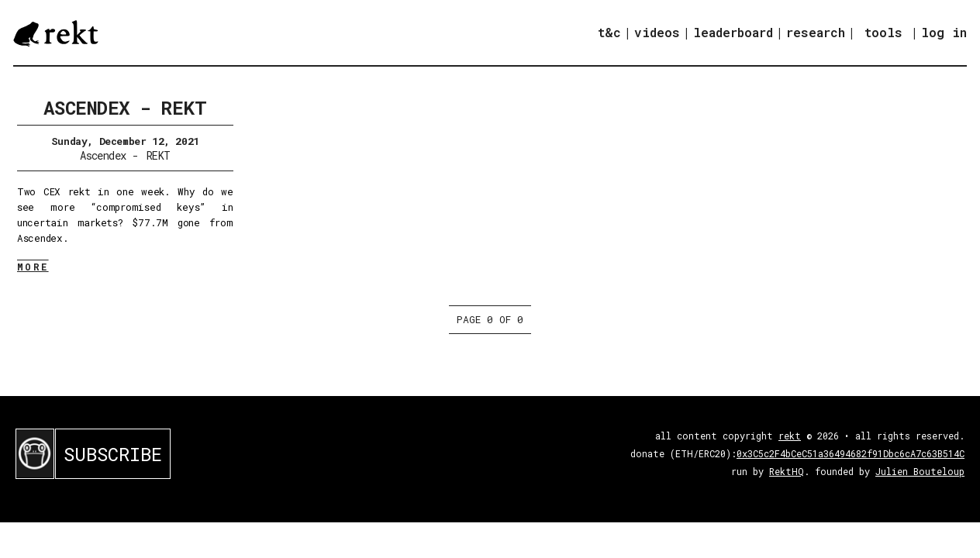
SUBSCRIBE (113, 454)
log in (944, 33)
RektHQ (787, 471)
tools (883, 32)
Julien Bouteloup (920, 471)
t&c (609, 32)
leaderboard (733, 32)
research (816, 32)
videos (657, 32)
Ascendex (103, 155)
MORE (33, 267)
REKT (159, 155)
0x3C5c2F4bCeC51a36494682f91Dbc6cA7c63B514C (851, 453)
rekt (790, 436)
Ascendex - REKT (125, 108)
